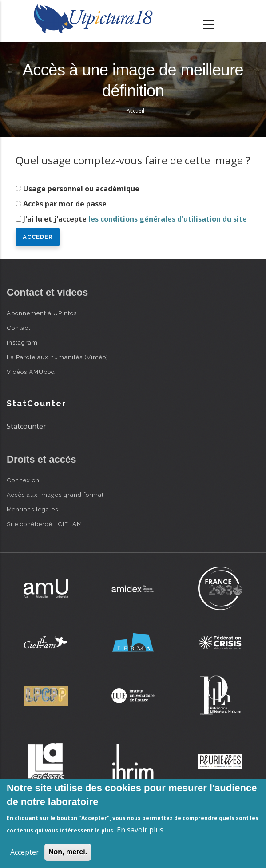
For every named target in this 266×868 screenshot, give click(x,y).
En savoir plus (140, 830)
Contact (19, 328)
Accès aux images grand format (55, 495)
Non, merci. (68, 852)
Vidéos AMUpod (31, 372)
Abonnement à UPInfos (42, 313)
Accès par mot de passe (65, 204)
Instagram (22, 342)
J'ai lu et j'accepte (135, 219)
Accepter (25, 852)
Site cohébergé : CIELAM (44, 524)
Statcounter (26, 426)
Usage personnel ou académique (81, 189)
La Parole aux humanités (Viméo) (58, 357)
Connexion (23, 480)
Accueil (135, 111)
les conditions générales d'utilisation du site (168, 219)
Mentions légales (32, 509)
